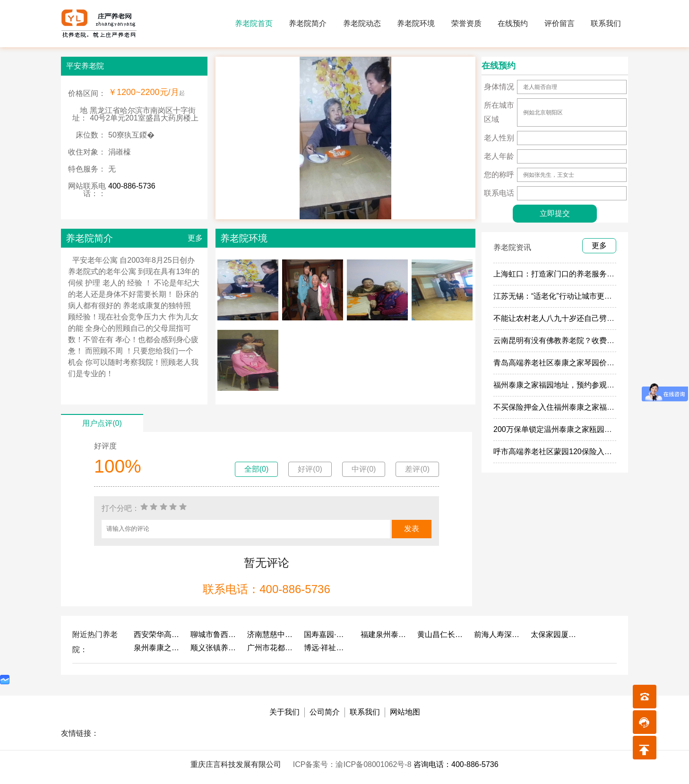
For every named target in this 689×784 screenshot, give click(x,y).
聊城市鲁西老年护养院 (214, 634)
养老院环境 (416, 23)
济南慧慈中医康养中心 (271, 634)
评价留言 (560, 23)
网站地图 (405, 712)
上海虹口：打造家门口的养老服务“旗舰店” (564, 274)
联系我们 (606, 23)
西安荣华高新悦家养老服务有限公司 (157, 634)
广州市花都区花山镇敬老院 (271, 648)
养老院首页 (254, 23)
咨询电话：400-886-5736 (456, 764)
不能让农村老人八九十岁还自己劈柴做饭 (561, 318)
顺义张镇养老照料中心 (214, 648)
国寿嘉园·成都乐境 (327, 634)
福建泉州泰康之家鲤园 (384, 634)
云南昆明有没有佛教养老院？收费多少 (558, 340)
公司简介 (325, 712)
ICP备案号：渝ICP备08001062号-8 (353, 764)
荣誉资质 (466, 23)
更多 (195, 238)
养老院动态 (362, 23)
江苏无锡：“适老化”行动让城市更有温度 (560, 296)
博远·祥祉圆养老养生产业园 (327, 648)
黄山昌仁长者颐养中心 (441, 634)
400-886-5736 (132, 186)
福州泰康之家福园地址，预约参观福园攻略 (565, 385)
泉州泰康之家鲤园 (157, 648)
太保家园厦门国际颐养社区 (554, 634)
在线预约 (513, 23)
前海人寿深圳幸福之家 (498, 634)
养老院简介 (308, 23)
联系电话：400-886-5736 (266, 589)
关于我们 (284, 712)
